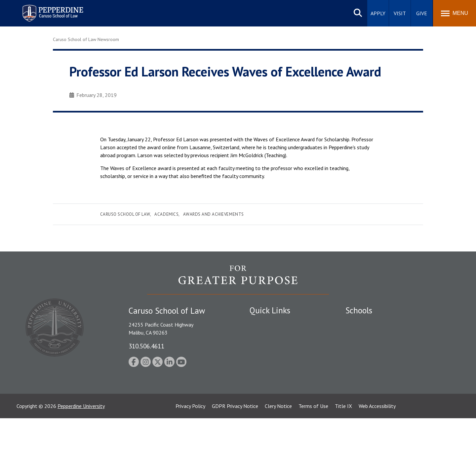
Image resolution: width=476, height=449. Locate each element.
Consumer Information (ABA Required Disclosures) (280, 384)
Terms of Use (313, 437)
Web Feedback (265, 410)
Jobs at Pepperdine (270, 357)
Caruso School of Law (125, 214)
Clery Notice (278, 437)
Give (422, 13)
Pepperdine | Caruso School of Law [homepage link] (52, 9)
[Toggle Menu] (455, 13)
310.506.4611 (146, 346)
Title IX (343, 437)
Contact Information (273, 369)
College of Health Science (374, 387)
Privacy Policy (190, 437)
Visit (400, 13)
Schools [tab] (359, 310)
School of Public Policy (371, 376)
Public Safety (264, 323)
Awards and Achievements (214, 214)
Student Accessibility (272, 335)
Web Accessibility (377, 437)
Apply (378, 13)
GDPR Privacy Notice (235, 437)
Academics (166, 214)
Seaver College (362, 323)
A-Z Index (260, 399)
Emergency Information (276, 346)
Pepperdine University (81, 437)
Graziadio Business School (374, 346)
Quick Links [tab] (270, 310)
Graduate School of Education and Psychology (397, 357)
